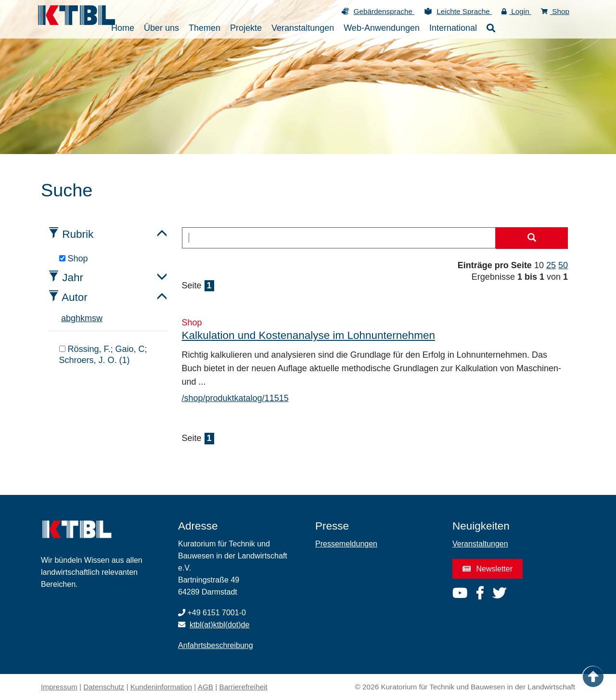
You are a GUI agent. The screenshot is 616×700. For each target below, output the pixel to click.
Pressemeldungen (346, 544)
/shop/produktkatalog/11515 (235, 398)
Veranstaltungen (480, 544)
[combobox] (339, 238)
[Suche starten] (532, 238)
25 (551, 265)
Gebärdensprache (384, 11)
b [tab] (68, 318)
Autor (75, 297)
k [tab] (83, 318)
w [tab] (99, 318)
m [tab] (88, 318)
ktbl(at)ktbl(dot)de (220, 625)
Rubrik (78, 234)
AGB (205, 687)
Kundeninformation (161, 687)
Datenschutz (104, 687)
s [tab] (94, 318)
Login (516, 11)
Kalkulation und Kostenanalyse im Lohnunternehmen (309, 335)
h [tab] (78, 318)
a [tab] (64, 318)
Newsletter (488, 569)
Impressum (59, 687)
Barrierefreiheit (244, 687)
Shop (555, 11)
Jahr (73, 278)
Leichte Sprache (464, 11)
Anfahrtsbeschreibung (216, 645)
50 (563, 265)
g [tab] (73, 318)
